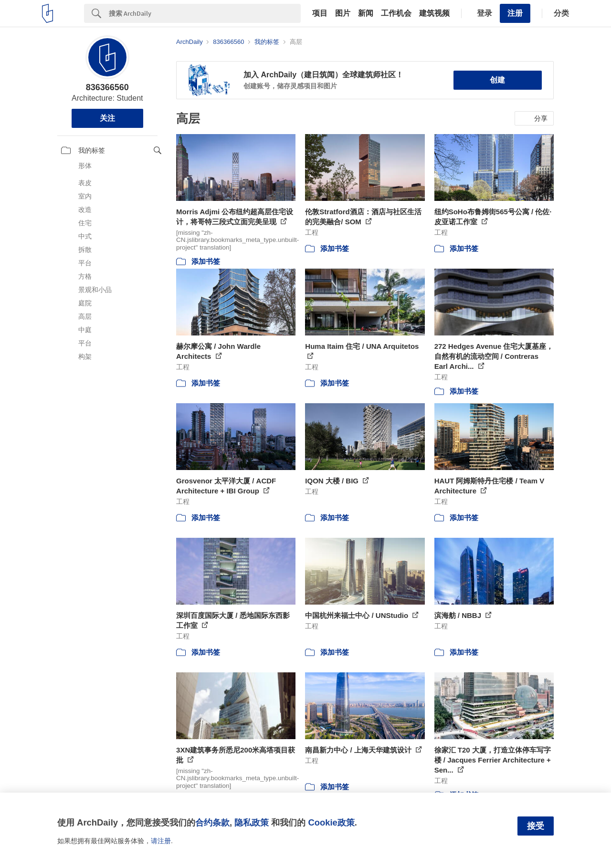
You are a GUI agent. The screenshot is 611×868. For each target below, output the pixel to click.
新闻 (366, 13)
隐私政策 (252, 822)
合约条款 (212, 822)
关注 (107, 118)
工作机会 (396, 13)
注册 (515, 13)
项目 (320, 13)
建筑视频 (434, 13)
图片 (343, 13)
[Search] (205, 13)
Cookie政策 (331, 822)
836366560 (107, 87)
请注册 (161, 841)
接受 (536, 826)
